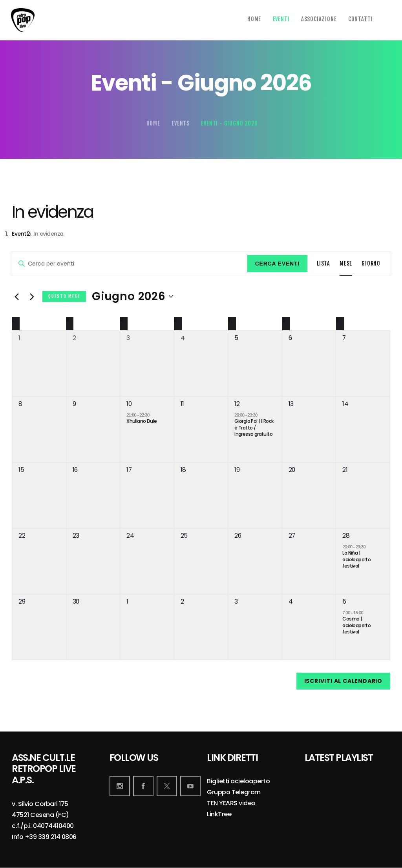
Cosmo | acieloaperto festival (356, 625)
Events (181, 123)
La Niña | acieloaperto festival (356, 559)
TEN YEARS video (231, 803)
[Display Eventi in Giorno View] (371, 264)
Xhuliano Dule (142, 421)
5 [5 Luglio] (344, 601)
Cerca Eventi (277, 264)
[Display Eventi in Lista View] (323, 264)
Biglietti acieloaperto (238, 782)
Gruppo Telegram (234, 792)
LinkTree (219, 814)
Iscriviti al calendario (343, 681)
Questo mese (64, 296)
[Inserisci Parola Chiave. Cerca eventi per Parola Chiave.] (130, 264)
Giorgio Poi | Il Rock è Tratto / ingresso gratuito (254, 428)
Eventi (19, 234)
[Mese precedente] (16, 297)
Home (153, 123)
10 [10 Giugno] (129, 404)
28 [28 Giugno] (346, 536)
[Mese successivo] (32, 297)
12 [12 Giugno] (237, 404)
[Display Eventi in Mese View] (346, 264)
